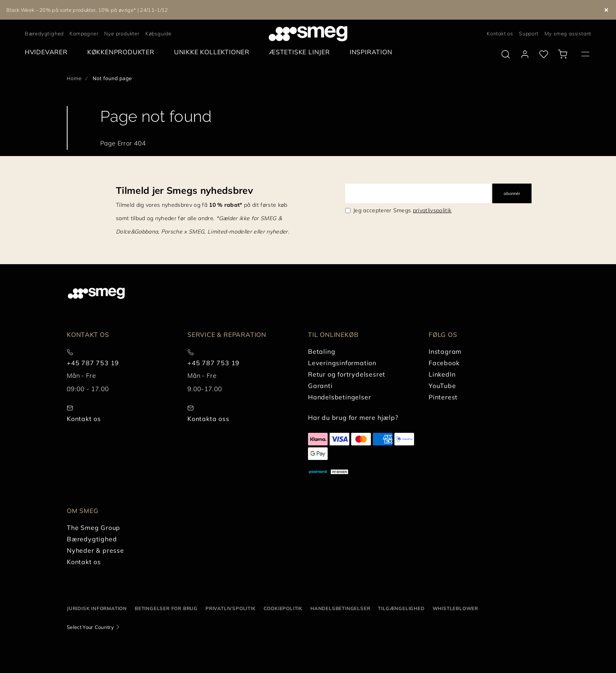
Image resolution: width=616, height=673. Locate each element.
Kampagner (84, 33)
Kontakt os (500, 33)
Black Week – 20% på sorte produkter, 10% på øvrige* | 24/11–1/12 (87, 10)
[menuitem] (48, 52)
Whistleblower (455, 608)
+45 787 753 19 (93, 363)
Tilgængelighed (401, 608)
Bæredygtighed (44, 33)
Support (529, 33)
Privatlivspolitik (231, 608)
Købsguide (159, 33)
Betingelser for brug (166, 608)
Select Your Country (90, 627)
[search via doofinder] (506, 54)
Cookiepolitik (283, 608)
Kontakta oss (208, 419)
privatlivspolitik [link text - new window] (432, 210)
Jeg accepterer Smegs (402, 210)
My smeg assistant (568, 33)
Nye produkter (122, 33)
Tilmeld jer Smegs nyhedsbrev (184, 190)
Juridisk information (97, 608)
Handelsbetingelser (340, 608)
